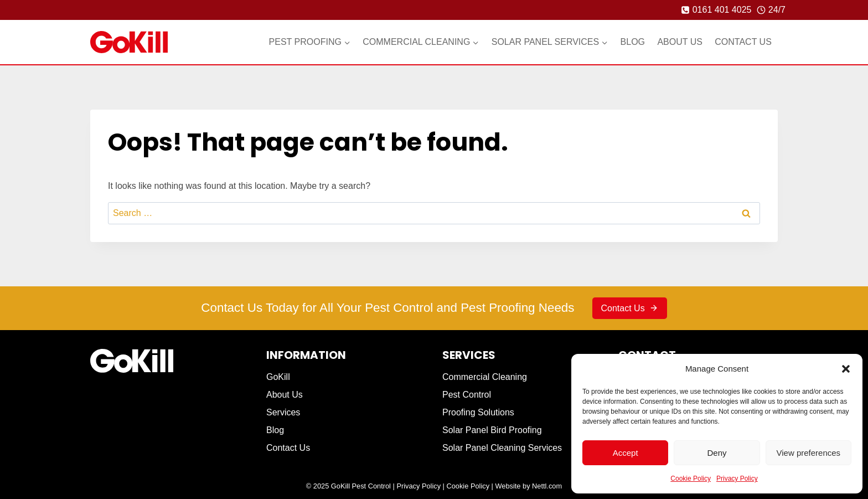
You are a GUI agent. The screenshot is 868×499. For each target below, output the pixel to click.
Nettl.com (547, 486)
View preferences (809, 453)
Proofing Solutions (478, 412)
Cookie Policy (691, 479)
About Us (680, 42)
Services (283, 412)
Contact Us (743, 42)
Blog (633, 42)
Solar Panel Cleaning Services (502, 448)
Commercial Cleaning (485, 377)
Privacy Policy (737, 479)
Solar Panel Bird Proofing (492, 430)
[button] (846, 369)
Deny (717, 453)
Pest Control (467, 395)
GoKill (278, 377)
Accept (626, 453)
